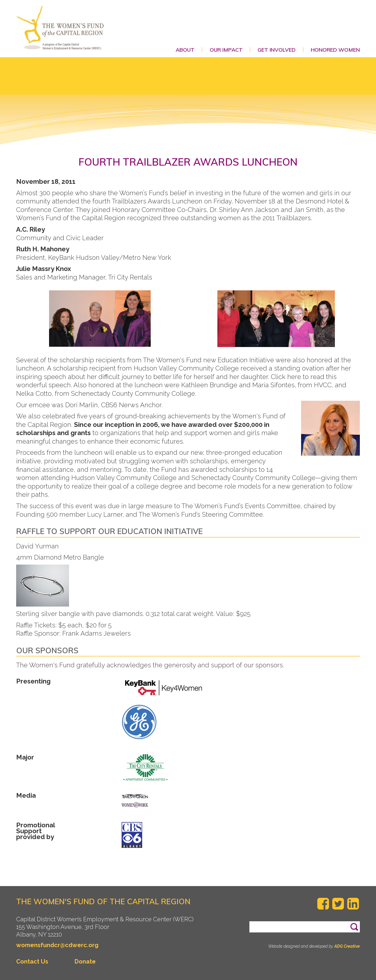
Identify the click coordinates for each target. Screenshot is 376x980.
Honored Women (335, 50)
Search (359, 924)
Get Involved (277, 50)
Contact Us (32, 962)
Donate (85, 962)
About (185, 50)
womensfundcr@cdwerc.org (57, 945)
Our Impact (226, 50)
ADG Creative (347, 946)
